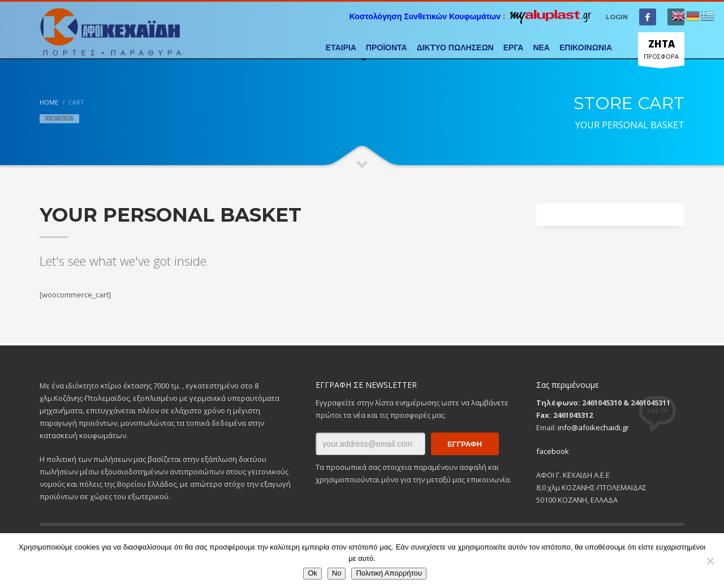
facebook (553, 451)
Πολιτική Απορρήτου (389, 573)
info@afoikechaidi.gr (593, 427)
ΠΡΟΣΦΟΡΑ (661, 51)
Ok (313, 573)
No (337, 573)
